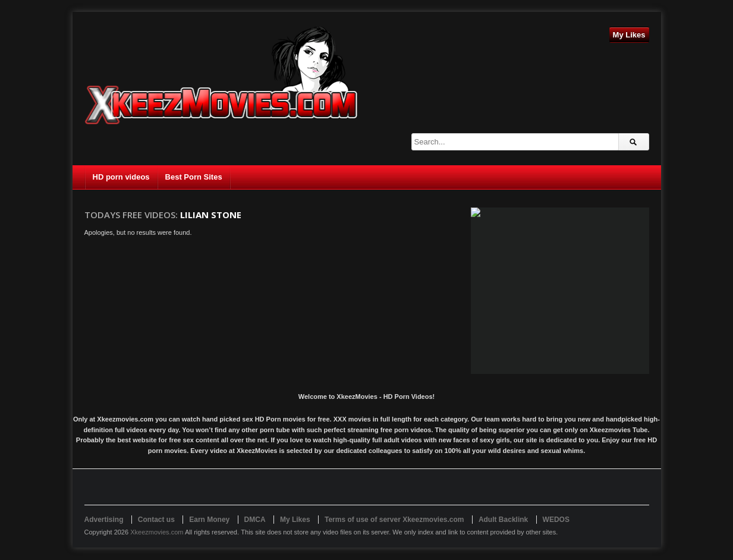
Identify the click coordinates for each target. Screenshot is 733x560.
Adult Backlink (503, 520)
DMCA (255, 520)
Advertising (104, 520)
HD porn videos (121, 177)
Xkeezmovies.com (157, 532)
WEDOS (556, 520)
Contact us (156, 520)
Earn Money (209, 520)
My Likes (629, 35)
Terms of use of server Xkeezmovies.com (394, 520)
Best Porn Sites (194, 177)
